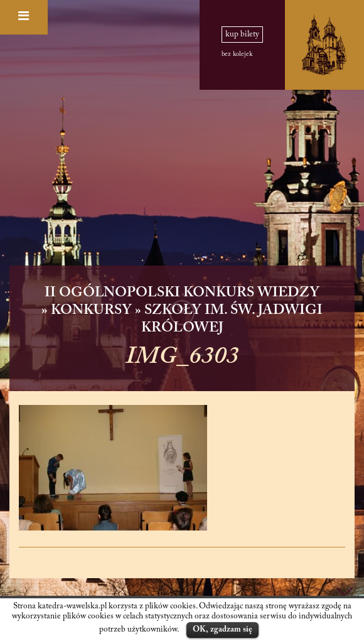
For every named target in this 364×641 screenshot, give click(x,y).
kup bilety (242, 35)
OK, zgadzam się (222, 629)
